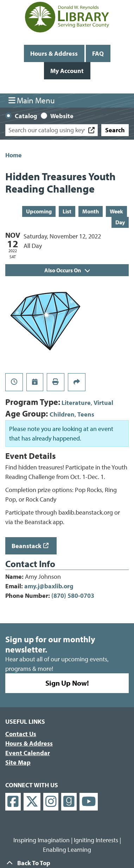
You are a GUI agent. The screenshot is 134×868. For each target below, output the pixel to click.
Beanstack (27, 546)
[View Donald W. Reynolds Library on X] (32, 802)
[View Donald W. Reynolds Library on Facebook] (13, 802)
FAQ (98, 53)
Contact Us (21, 734)
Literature (76, 403)
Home (14, 155)
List (67, 211)
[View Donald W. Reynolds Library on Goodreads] (69, 802)
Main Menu (32, 100)
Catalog (26, 116)
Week (116, 211)
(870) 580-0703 (73, 596)
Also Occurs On (67, 270)
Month (91, 211)
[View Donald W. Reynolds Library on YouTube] (89, 802)
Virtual (103, 403)
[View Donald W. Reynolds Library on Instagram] (51, 802)
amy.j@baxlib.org (49, 586)
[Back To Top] (67, 863)
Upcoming (39, 211)
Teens (86, 414)
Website (62, 116)
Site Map (18, 762)
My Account (67, 71)
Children (62, 414)
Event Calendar (28, 753)
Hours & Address (54, 53)
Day (120, 222)
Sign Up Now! (67, 683)
